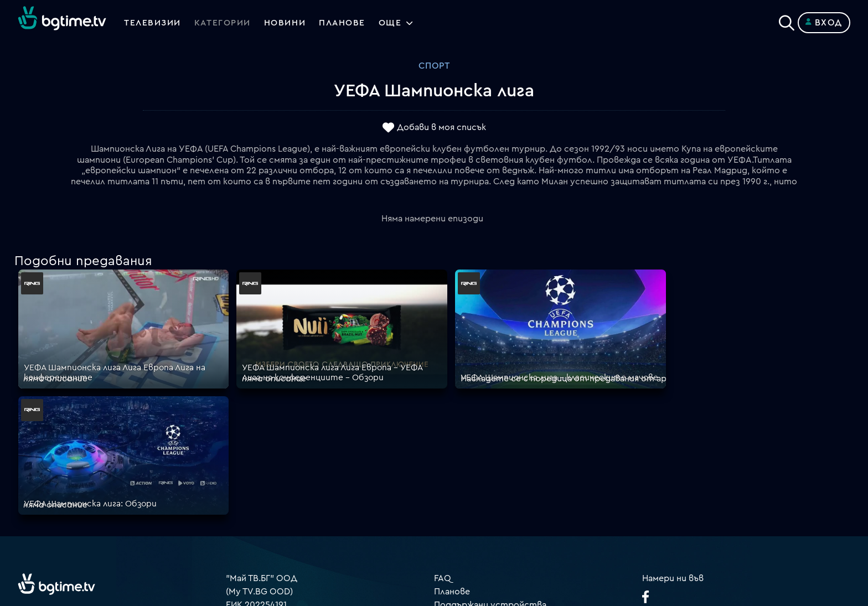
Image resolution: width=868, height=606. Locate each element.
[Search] (787, 20)
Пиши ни (452, 501)
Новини (287, 23)
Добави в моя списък (441, 128)
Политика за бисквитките (492, 488)
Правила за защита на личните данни (514, 474)
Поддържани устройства (490, 434)
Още (394, 23)
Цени (445, 448)
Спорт (434, 66)
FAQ (443, 408)
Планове (452, 421)
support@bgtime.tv (266, 527)
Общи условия (465, 461)
